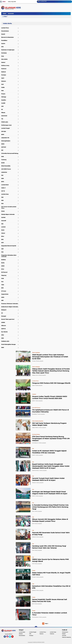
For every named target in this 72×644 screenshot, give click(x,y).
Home (4, 2)
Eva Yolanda (4, 332)
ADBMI (3, 322)
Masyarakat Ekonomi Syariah (9, 246)
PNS (2, 197)
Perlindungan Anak (6, 125)
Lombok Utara (5, 194)
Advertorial (11, 14)
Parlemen (4, 69)
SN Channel (4, 272)
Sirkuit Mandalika (6, 166)
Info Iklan (64, 636)
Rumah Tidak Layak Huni (8, 319)
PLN (2, 282)
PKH (2, 204)
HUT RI (3, 191)
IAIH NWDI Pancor (6, 169)
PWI (2, 252)
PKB (2, 200)
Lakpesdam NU (5, 138)
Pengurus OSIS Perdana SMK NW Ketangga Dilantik (51, 383)
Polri (2, 84)
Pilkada (3, 113)
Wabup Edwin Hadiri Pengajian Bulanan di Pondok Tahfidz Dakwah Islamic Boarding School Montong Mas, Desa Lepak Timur (51, 371)
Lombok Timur (5, 28)
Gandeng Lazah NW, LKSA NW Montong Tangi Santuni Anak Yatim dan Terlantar (49, 547)
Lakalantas (4, 172)
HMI (2, 224)
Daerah (3, 34)
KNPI (3, 179)
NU (2, 109)
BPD (2, 288)
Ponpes (3, 94)
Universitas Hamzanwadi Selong (10, 153)
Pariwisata (4, 53)
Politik (3, 87)
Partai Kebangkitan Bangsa (8, 344)
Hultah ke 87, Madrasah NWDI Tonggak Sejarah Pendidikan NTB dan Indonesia (49, 452)
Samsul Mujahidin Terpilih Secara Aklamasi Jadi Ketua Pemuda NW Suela (50, 600)
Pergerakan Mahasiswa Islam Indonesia (9, 256)
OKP (2, 249)
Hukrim (3, 44)
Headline (4, 100)
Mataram (4, 81)
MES (2, 300)
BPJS (3, 182)
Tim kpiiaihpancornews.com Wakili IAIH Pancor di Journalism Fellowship (50, 411)
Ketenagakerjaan (6, 141)
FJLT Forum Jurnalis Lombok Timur (9, 207)
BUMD (3, 163)
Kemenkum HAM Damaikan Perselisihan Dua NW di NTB (51, 587)
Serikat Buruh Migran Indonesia (10, 307)
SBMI (3, 348)
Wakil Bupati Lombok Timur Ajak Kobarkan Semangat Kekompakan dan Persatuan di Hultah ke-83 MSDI (50, 357)
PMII (2, 91)
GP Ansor (4, 291)
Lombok (3, 227)
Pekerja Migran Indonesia (8, 214)
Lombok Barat (5, 185)
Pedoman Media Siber (67, 637)
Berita (3, 263)
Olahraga (4, 97)
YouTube (13, 637)
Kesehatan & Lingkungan (8, 50)
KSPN (3, 297)
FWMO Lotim (5, 122)
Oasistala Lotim (5, 341)
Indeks (4, 14)
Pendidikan (4, 40)
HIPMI (3, 266)
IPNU (3, 335)
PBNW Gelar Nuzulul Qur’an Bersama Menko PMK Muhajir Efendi (50, 560)
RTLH (3, 269)
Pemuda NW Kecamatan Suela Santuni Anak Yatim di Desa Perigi (51, 534)
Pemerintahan (5, 31)
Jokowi (3, 233)
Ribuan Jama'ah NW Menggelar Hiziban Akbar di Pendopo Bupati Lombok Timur (50, 520)
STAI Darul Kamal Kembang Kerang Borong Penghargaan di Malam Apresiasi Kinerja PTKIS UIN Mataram (51, 439)
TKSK (3, 285)
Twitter (10, 637)
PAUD (3, 230)
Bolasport (4, 310)
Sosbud (3, 62)
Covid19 (3, 103)
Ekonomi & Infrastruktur (7, 37)
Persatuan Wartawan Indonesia (9, 304)
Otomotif (4, 221)
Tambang (4, 160)
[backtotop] (36, 627)
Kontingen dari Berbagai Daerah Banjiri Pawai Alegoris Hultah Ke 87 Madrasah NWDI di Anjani (50, 493)
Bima (3, 236)
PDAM (3, 211)
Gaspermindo (5, 294)
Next (47, 624)
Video (5, 17)
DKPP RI (3, 329)
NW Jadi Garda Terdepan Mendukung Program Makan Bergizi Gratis (49, 424)
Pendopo (4, 75)
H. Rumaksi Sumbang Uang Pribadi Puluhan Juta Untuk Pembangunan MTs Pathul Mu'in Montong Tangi (50, 507)
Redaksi (64, 634)
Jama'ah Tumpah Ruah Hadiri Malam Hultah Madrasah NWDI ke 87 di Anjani (48, 479)
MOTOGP (4, 147)
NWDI (3, 144)
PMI (2, 175)
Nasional (3, 72)
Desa (3, 56)
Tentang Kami (65, 632)
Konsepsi (4, 316)
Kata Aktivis (4, 59)
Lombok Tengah (5, 128)
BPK (2, 240)
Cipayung (4, 275)
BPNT (3, 135)
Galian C (3, 188)
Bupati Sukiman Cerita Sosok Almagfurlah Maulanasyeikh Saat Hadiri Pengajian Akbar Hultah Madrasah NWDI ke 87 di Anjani (51, 466)
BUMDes (3, 260)
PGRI (3, 278)
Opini (3, 78)
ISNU (3, 338)
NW (2, 150)
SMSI (3, 157)
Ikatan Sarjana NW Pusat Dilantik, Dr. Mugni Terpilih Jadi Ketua (51, 574)
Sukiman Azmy (5, 66)
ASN (2, 106)
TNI (2, 119)
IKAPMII (3, 217)
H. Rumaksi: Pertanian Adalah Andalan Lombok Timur (50, 614)
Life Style (4, 131)
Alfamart (4, 326)
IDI (2, 313)
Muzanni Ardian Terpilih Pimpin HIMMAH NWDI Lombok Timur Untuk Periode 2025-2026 (50, 397)
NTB (2, 47)
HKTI (2, 243)
